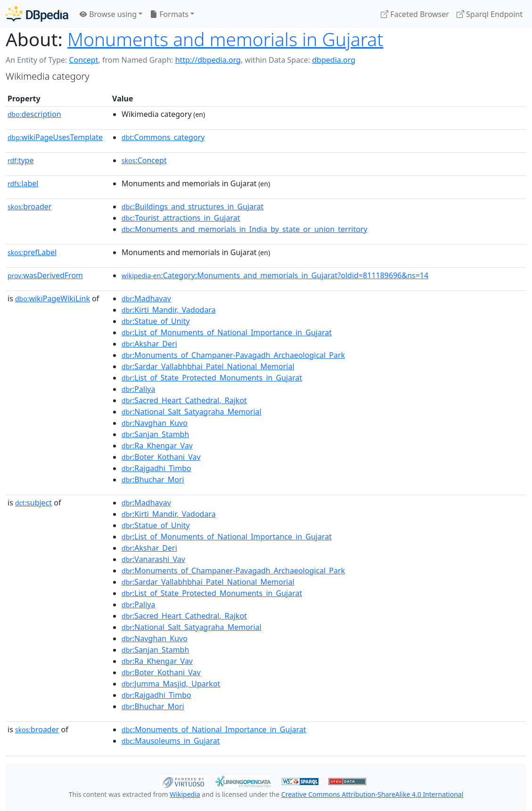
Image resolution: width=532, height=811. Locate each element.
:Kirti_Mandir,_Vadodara (169, 310)
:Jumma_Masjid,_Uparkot (171, 684)
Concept (83, 60)
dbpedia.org (334, 60)
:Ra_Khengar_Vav (157, 446)
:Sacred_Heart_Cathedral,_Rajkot (184, 400)
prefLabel (32, 252)
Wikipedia (185, 794)
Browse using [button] (108, 14)
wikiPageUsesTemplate (55, 137)
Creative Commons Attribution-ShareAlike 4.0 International (372, 794)
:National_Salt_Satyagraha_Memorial (192, 412)
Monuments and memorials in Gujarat (225, 39)
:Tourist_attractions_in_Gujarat (181, 218)
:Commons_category (163, 137)
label (23, 183)
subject (33, 503)
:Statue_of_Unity (156, 321)
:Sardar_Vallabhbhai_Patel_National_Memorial (208, 366)
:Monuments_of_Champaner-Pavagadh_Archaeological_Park (233, 355)
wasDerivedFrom (45, 275)
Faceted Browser (415, 14)
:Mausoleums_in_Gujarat (171, 741)
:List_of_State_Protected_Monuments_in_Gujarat (212, 378)
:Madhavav (146, 298)
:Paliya (138, 389)
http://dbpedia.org (208, 60)
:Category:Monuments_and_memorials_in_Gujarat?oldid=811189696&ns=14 (275, 275)
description (34, 114)
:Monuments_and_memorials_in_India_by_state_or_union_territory (245, 229)
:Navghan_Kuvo (155, 423)
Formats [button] (169, 14)
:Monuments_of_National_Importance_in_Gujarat (214, 729)
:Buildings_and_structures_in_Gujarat (192, 207)
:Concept (144, 160)
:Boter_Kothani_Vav (161, 457)
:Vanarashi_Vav (153, 559)
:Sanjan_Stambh (155, 434)
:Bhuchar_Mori (153, 480)
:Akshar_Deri (149, 344)
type (21, 160)
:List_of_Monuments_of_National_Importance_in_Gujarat (227, 332)
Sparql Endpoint (490, 14)
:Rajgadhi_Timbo (156, 468)
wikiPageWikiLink (53, 298)
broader (29, 207)
